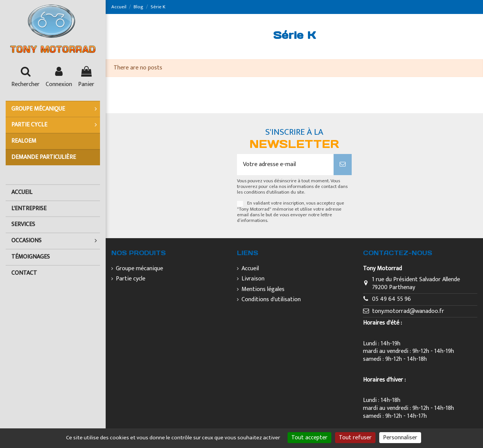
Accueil (250, 269)
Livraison (253, 279)
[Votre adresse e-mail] (285, 165)
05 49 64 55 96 (391, 299)
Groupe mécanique (139, 269)
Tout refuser (355, 438)
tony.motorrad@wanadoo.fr (408, 311)
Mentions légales (263, 290)
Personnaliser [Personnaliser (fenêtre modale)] (400, 438)
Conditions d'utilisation (271, 300)
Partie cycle (131, 279)
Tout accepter (309, 438)
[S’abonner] (343, 165)
